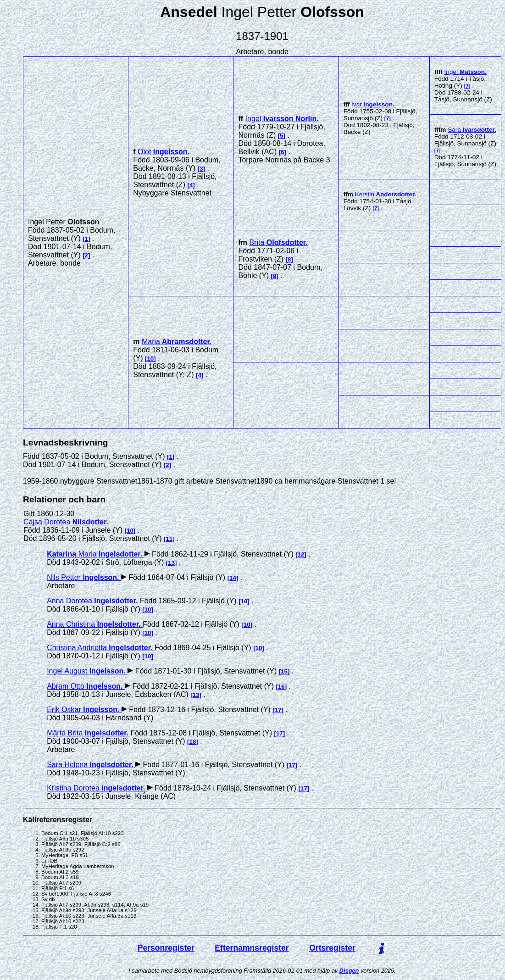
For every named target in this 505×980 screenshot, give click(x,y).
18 (193, 742)
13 (171, 563)
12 (301, 554)
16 (281, 687)
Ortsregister (332, 948)
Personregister (166, 948)
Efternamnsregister (252, 948)
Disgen (349, 971)
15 (284, 671)
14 (233, 578)
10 (150, 359)
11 (169, 539)
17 (278, 710)
